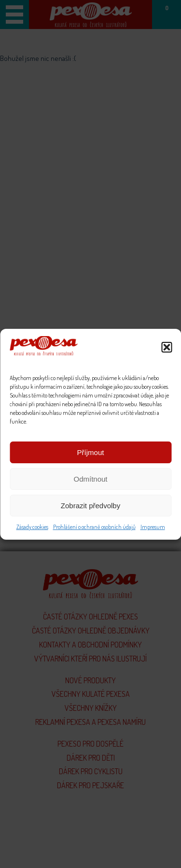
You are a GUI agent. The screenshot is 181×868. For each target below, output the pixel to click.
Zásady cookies (32, 527)
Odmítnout (90, 479)
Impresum (153, 527)
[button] (167, 347)
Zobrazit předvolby (90, 506)
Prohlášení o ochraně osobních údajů (94, 527)
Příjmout (91, 452)
